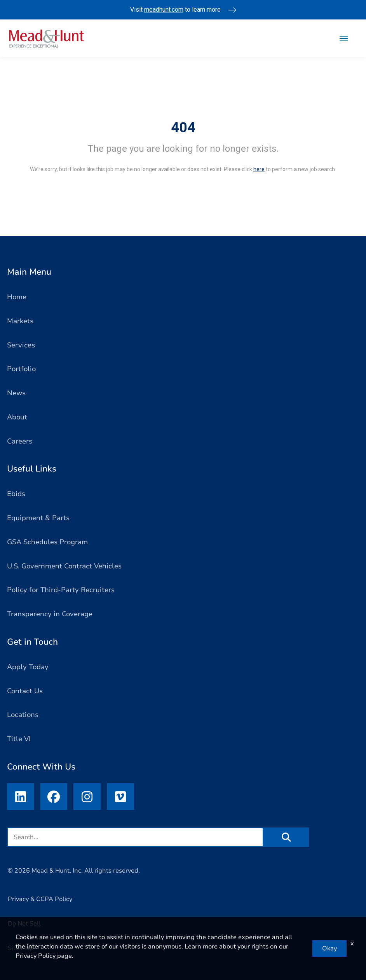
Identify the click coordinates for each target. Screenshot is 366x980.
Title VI (19, 739)
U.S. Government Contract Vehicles (64, 566)
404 (183, 128)
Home (17, 297)
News (16, 393)
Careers (20, 441)
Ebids (16, 494)
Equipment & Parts (38, 518)
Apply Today (28, 667)
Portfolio (21, 369)
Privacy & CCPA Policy (40, 899)
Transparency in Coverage (50, 614)
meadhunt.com (164, 10)
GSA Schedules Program (47, 542)
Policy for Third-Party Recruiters (61, 590)
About (17, 417)
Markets (20, 321)
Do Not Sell (24, 924)
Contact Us (25, 691)
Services (21, 345)
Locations (23, 715)
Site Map (21, 948)
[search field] (135, 838)
